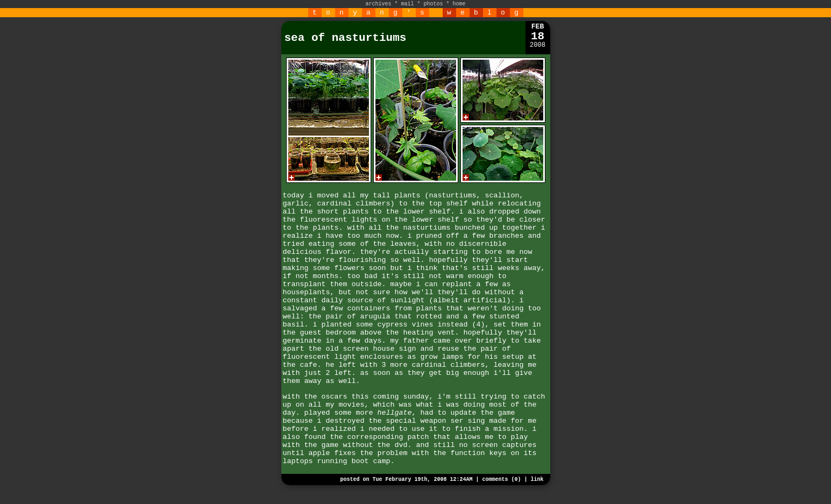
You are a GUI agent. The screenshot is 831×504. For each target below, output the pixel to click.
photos (434, 4)
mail (407, 4)
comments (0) (501, 480)
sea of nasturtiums (346, 38)
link (537, 480)
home (459, 4)
